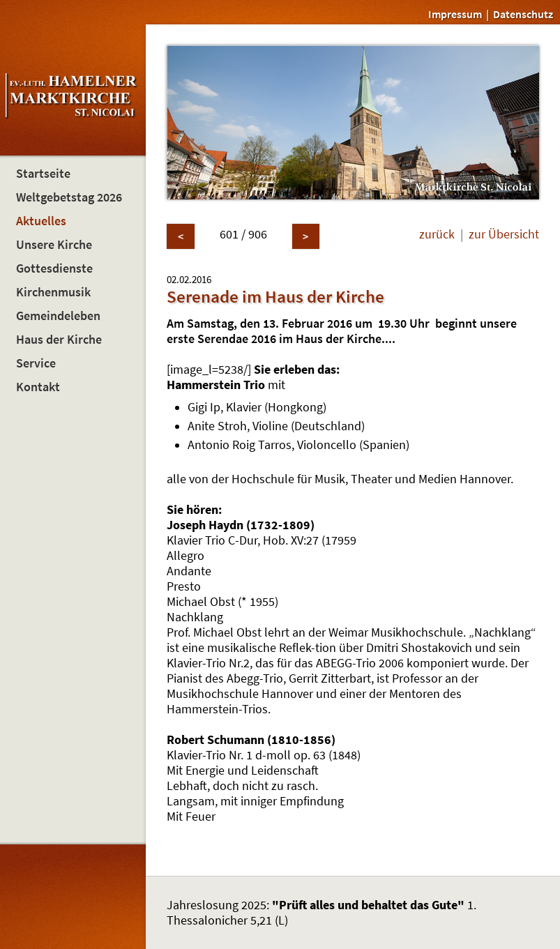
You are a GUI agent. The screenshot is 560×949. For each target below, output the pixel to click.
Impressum (455, 14)
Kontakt (38, 387)
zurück (437, 234)
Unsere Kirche (54, 245)
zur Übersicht (504, 234)
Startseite (43, 174)
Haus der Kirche (59, 340)
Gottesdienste (54, 268)
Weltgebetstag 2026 (69, 197)
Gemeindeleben (58, 316)
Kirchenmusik (53, 292)
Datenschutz (523, 14)
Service (36, 363)
